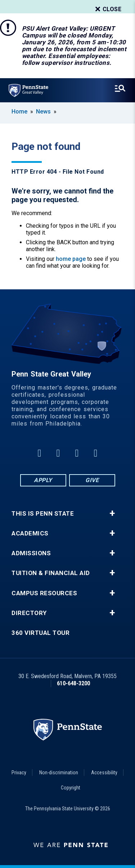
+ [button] (112, 513)
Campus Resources (44, 593)
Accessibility (104, 773)
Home (19, 112)
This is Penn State (43, 514)
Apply (43, 480)
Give (92, 480)
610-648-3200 (73, 683)
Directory (29, 613)
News (43, 112)
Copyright (71, 788)
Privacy (19, 773)
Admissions (31, 553)
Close (108, 9)
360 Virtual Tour (40, 633)
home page (71, 259)
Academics (30, 533)
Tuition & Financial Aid (51, 573)
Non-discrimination (59, 773)
